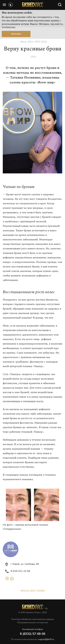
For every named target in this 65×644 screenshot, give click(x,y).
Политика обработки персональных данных (33, 619)
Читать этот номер (33, 591)
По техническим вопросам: (33, 639)
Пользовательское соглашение (33, 622)
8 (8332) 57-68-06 (33, 634)
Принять (16, 34)
